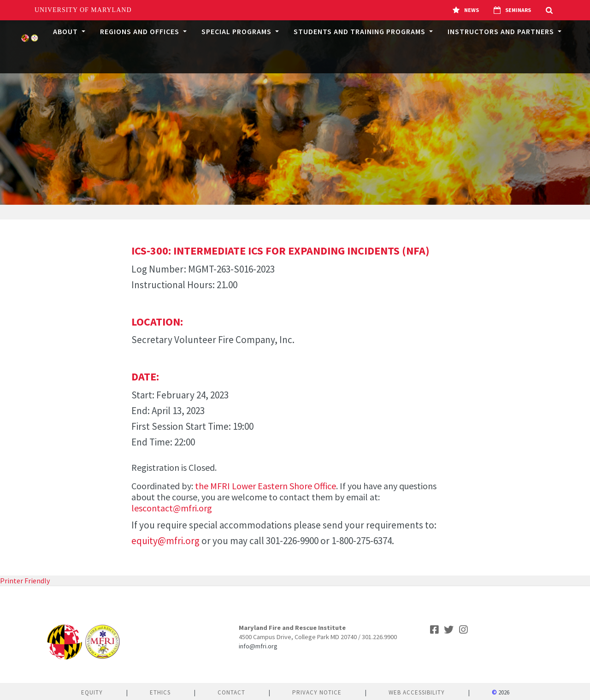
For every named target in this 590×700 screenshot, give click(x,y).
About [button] (66, 31)
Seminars (512, 10)
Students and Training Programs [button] (360, 31)
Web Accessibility (417, 692)
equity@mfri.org (165, 541)
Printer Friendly (25, 581)
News (466, 10)
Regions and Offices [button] (141, 31)
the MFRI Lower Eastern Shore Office (265, 486)
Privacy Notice (317, 692)
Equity (92, 692)
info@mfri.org (258, 646)
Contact (231, 692)
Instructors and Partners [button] (502, 31)
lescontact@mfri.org (172, 508)
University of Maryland (83, 10)
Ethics (160, 692)
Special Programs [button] (237, 31)
